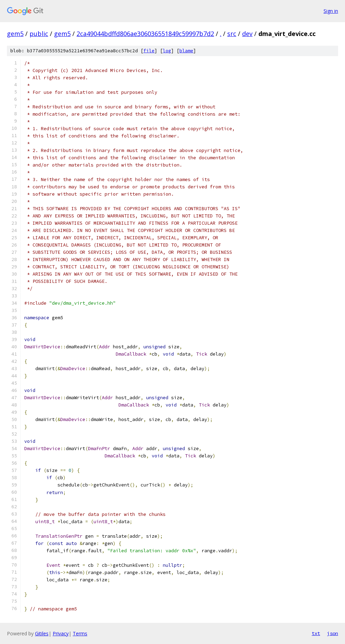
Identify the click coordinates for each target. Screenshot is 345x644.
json (333, 633)
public (39, 34)
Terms (80, 633)
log (167, 51)
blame (186, 51)
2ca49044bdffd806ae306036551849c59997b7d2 (145, 34)
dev (247, 34)
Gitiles (42, 633)
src (232, 34)
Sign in (331, 11)
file (149, 51)
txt (316, 633)
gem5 (15, 34)
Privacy (61, 633)
